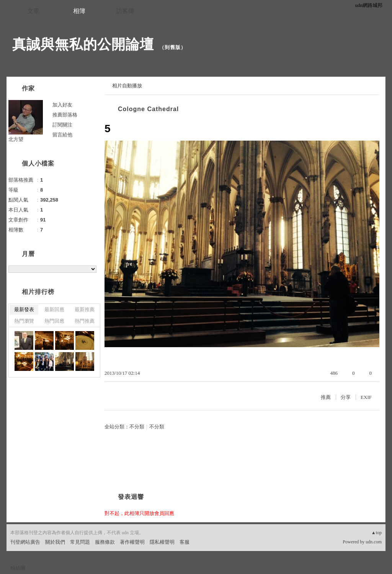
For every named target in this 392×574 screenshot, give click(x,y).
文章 (33, 11)
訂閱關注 (62, 125)
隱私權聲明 (162, 542)
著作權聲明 (132, 542)
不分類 (137, 427)
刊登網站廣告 (25, 542)
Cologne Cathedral (148, 109)
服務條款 (105, 542)
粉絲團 (18, 568)
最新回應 (54, 309)
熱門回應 (54, 321)
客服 (185, 542)
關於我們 (55, 542)
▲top (376, 533)
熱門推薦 (85, 321)
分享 (346, 397)
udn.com (374, 542)
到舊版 (173, 47)
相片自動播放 (127, 86)
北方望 (16, 139)
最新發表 (24, 309)
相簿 (79, 11)
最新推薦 (85, 309)
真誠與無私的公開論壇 (83, 44)
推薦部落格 (65, 115)
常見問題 (80, 542)
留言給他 (62, 135)
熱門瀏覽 (24, 321)
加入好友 (62, 105)
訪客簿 (125, 11)
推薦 (326, 397)
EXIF (366, 397)
